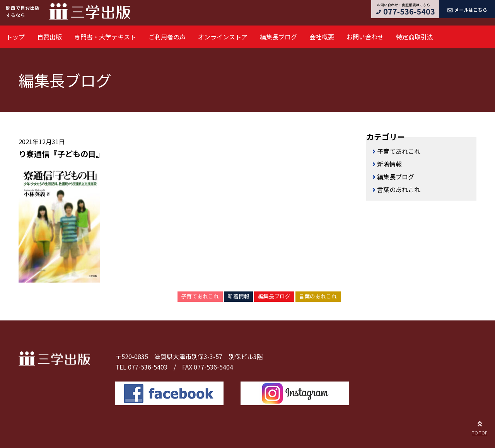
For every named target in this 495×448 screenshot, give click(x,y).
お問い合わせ (365, 37)
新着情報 (239, 296)
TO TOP (480, 427)
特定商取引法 (415, 37)
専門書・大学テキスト (105, 37)
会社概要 (322, 37)
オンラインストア (223, 37)
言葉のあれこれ (318, 296)
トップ (15, 37)
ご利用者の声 (167, 37)
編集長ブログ (278, 37)
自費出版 (49, 37)
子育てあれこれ (200, 296)
